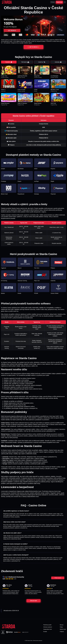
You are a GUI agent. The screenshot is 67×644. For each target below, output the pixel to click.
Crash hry (42, 62)
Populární (9, 62)
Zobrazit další (33, 601)
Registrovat (59, 2)
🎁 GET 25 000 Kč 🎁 (33, 47)
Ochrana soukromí (48, 627)
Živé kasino (25, 62)
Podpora (62, 632)
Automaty (58, 62)
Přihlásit (53, 2)
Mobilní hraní (63, 630)
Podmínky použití (47, 625)
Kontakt (45, 632)
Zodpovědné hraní (48, 630)
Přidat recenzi (58, 578)
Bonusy (62, 625)
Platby (61, 627)
